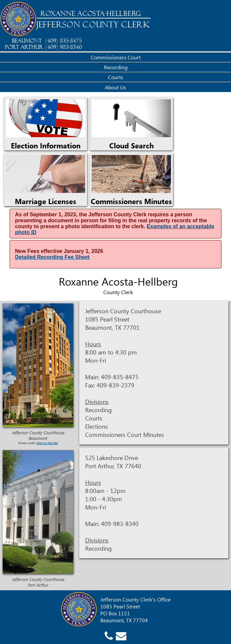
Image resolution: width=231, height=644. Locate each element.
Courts (115, 77)
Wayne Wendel (47, 443)
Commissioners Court (116, 57)
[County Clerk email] (121, 635)
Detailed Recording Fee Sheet (52, 257)
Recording (116, 67)
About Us (115, 87)
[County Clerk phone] (109, 635)
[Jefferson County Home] (18, 19)
